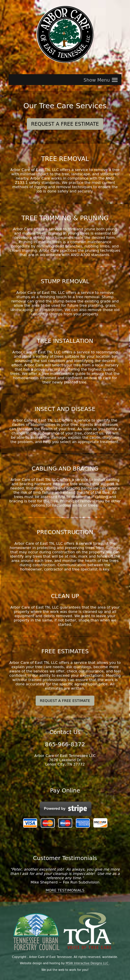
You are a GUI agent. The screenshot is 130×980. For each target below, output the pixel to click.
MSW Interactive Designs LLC (87, 963)
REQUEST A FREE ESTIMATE (65, 124)
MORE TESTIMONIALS (65, 890)
